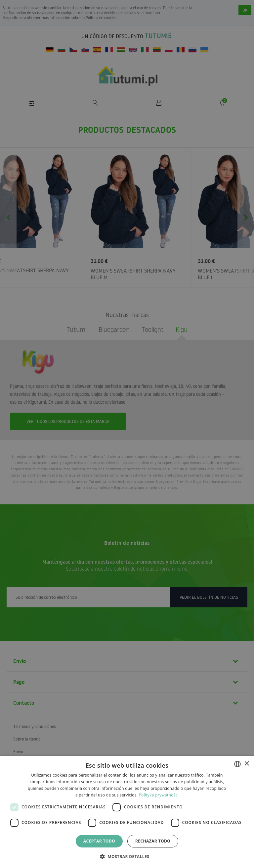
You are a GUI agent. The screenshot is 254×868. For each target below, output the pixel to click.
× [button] (247, 764)
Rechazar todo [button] (153, 841)
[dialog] (127, 812)
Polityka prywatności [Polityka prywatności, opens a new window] (159, 795)
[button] (127, 856)
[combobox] (237, 764)
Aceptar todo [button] (99, 841)
